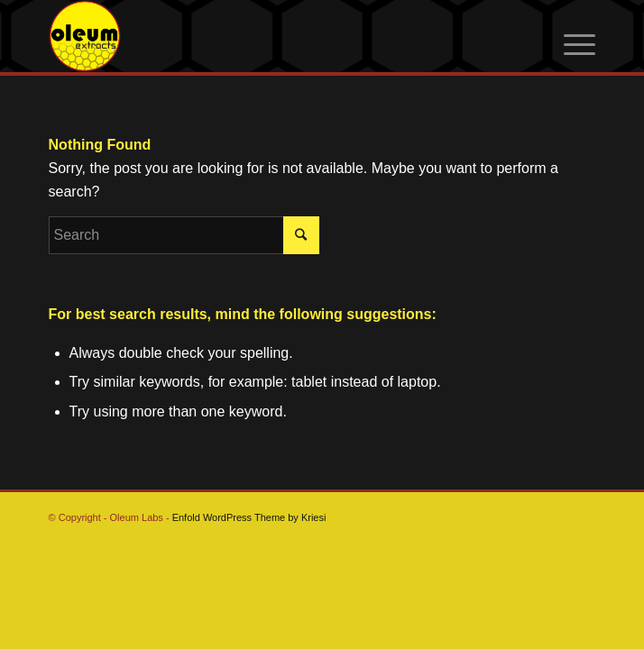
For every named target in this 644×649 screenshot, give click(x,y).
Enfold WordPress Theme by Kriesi (249, 517)
